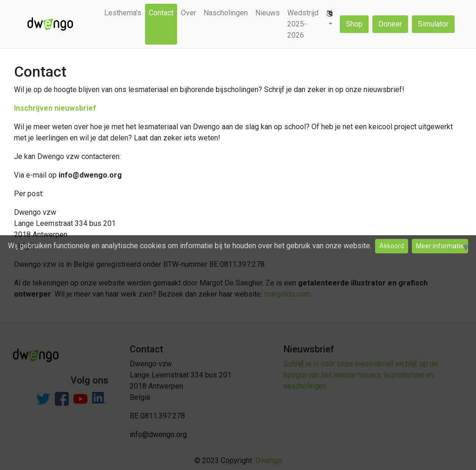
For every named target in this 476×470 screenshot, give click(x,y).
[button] (330, 19)
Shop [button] (354, 24)
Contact (161, 13)
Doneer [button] (390, 24)
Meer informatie (440, 246)
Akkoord (392, 246)
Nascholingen (226, 13)
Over (188, 13)
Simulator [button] (433, 24)
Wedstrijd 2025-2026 (303, 24)
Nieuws (268, 13)
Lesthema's (123, 13)
